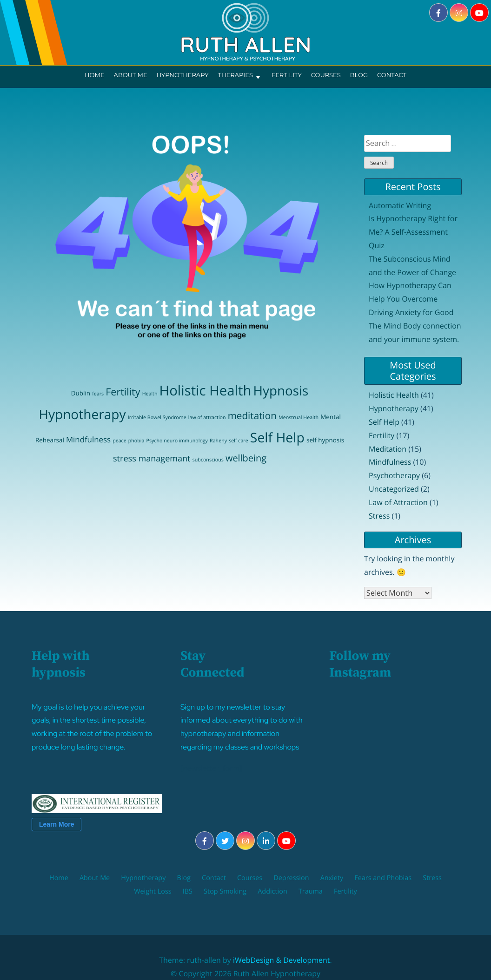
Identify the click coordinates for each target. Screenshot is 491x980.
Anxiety (332, 878)
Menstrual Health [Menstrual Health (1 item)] (299, 418)
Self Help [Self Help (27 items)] (277, 438)
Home (95, 75)
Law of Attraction (398, 502)
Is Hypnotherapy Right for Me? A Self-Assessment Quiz (413, 232)
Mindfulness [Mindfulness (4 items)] (88, 439)
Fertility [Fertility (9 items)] (123, 392)
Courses (326, 75)
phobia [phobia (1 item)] (136, 441)
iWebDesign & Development (282, 960)
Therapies (240, 77)
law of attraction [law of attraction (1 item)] (207, 418)
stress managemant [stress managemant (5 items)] (152, 459)
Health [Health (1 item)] (150, 394)
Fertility (287, 75)
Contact (392, 75)
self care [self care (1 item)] (238, 441)
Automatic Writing (400, 205)
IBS (188, 891)
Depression (291, 878)
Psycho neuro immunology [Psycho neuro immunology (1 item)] (177, 441)
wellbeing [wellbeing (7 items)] (246, 458)
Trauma (311, 891)
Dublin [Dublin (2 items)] (81, 393)
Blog (359, 75)
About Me (131, 75)
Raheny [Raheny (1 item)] (218, 441)
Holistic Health (394, 395)
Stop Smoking (225, 891)
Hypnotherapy (183, 75)
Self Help (384, 422)
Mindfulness (390, 462)
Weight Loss (153, 891)
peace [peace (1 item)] (119, 441)
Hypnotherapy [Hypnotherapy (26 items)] (82, 414)
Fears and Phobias (383, 878)
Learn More (56, 824)
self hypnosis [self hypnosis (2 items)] (325, 440)
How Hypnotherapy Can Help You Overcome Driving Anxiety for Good (411, 299)
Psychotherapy (394, 475)
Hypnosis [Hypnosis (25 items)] (281, 391)
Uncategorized (394, 489)
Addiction (272, 891)
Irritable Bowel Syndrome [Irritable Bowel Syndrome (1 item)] (157, 418)
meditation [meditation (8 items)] (252, 416)
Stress (379, 516)
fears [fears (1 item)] (98, 394)
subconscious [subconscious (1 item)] (208, 460)
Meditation (388, 449)
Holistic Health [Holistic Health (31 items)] (206, 390)
